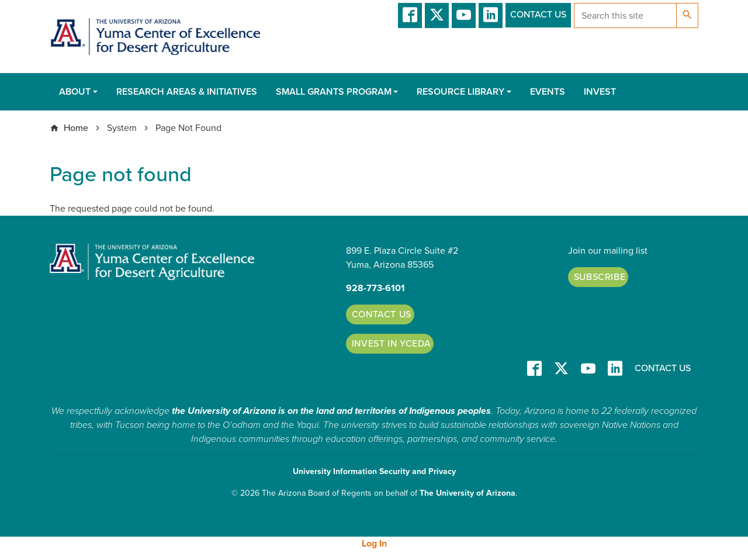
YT (464, 15)
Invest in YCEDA (392, 344)
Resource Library (460, 92)
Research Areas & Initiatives (187, 92)
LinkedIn (491, 15)
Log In (374, 544)
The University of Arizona (467, 493)
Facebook (410, 15)
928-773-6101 (375, 288)
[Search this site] (625, 15)
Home (76, 128)
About (75, 92)
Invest (600, 92)
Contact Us (538, 15)
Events (548, 92)
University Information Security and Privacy (374, 471)
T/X (437, 15)
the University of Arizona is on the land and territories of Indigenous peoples (331, 411)
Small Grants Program (334, 92)
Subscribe (600, 277)
